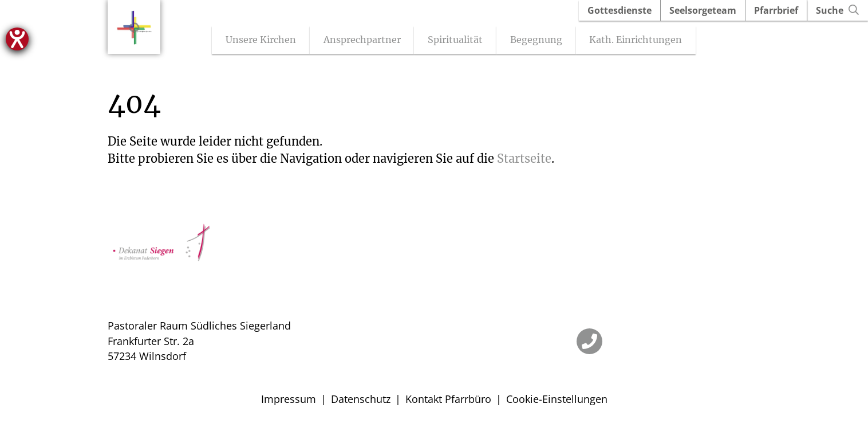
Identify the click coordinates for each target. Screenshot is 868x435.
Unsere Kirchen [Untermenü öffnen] (271, 41)
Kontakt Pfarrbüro (448, 400)
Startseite (524, 160)
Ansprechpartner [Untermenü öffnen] (372, 41)
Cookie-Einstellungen (557, 400)
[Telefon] (589, 342)
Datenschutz (361, 400)
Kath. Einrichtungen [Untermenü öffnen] (646, 41)
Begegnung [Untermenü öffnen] (546, 41)
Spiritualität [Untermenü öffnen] (465, 41)
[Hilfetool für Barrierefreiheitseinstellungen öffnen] (17, 39)
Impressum (289, 400)
